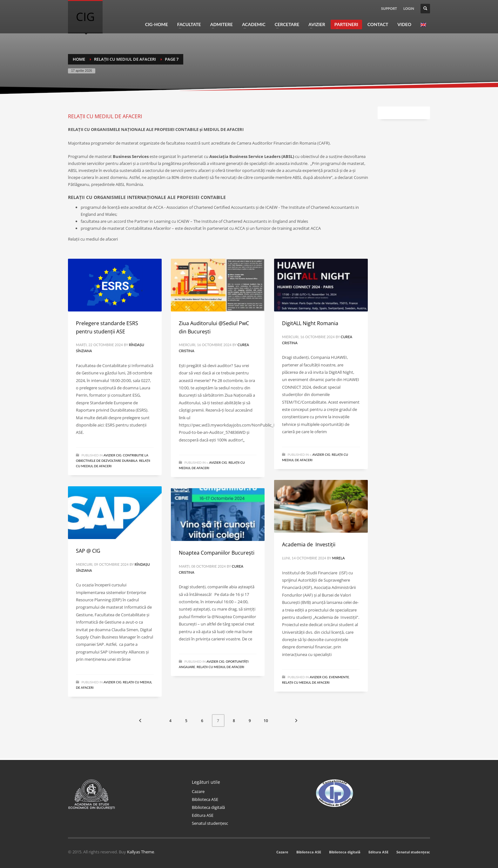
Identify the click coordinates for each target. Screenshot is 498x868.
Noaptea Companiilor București (217, 553)
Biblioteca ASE (205, 799)
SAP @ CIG (88, 551)
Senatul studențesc (210, 823)
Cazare (198, 791)
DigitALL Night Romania (310, 323)
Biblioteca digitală (208, 807)
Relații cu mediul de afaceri (306, 682)
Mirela (339, 558)
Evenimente (339, 677)
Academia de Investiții (309, 544)
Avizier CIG (112, 455)
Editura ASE (203, 815)
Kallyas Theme (141, 852)
